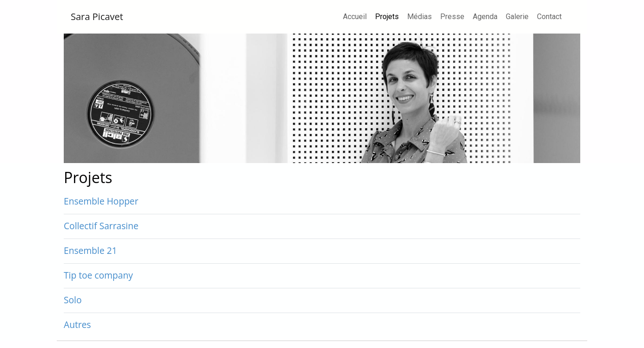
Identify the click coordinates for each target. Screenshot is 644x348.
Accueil (355, 17)
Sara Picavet (97, 17)
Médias (419, 17)
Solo (73, 300)
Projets (389, 16)
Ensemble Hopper (101, 201)
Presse (452, 17)
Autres (77, 324)
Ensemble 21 (90, 250)
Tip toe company (98, 275)
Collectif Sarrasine (101, 226)
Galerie (517, 17)
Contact (549, 17)
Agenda (485, 17)
